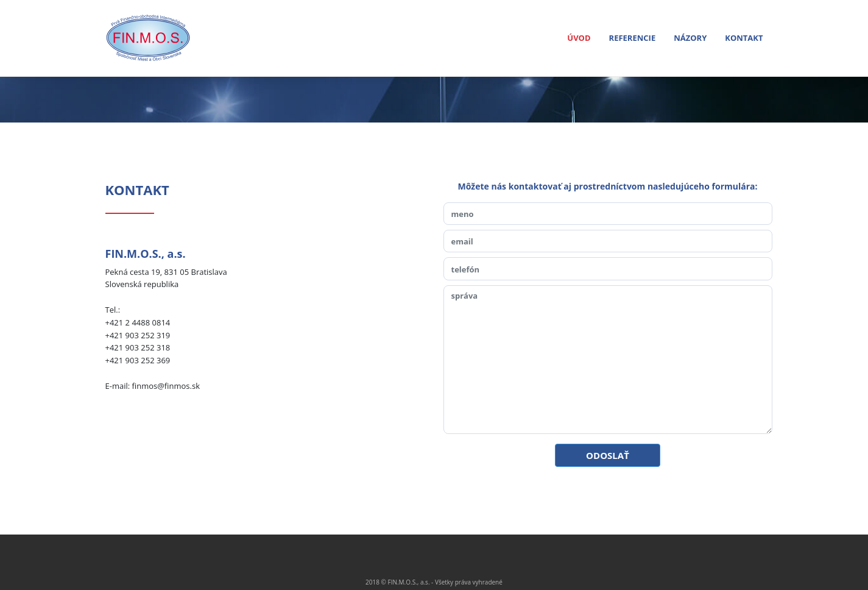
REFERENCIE (633, 38)
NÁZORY (690, 38)
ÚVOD (580, 38)
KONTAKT (744, 38)
